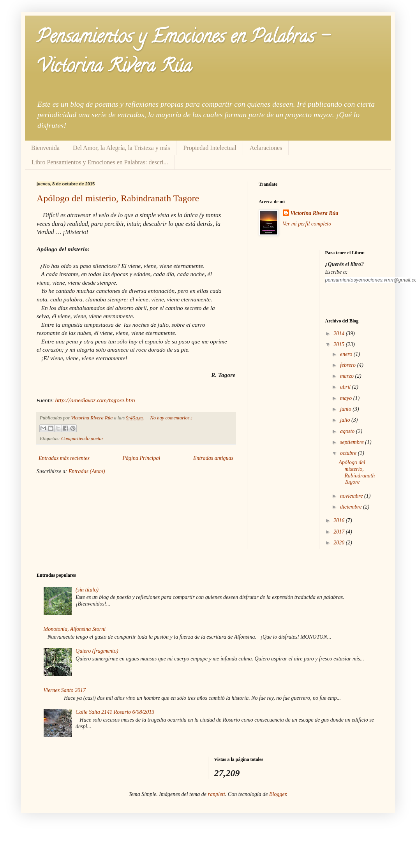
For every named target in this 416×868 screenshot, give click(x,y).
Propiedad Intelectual (210, 148)
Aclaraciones (266, 148)
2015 (340, 344)
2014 (340, 334)
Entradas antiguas (213, 458)
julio (346, 420)
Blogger (278, 794)
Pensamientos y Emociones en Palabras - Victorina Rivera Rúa (183, 53)
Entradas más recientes (64, 458)
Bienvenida (45, 148)
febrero (349, 365)
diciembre (352, 507)
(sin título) (87, 590)
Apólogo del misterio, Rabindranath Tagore (118, 198)
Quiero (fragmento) (97, 651)
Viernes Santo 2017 (65, 690)
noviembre (352, 496)
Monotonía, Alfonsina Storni (75, 629)
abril (346, 387)
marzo (348, 376)
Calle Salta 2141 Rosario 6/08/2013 (115, 712)
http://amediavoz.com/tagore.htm (95, 400)
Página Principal (142, 458)
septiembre (353, 442)
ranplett (217, 794)
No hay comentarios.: (171, 418)
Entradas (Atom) (87, 471)
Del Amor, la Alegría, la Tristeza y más (122, 148)
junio (346, 409)
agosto (348, 431)
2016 (340, 520)
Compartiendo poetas (82, 438)
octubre (349, 453)
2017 (340, 532)
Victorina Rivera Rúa (315, 213)
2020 (340, 543)
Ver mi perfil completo (307, 224)
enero (347, 354)
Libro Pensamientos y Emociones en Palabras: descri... (100, 162)
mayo (347, 398)
